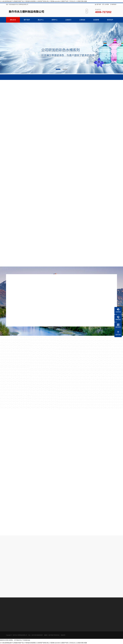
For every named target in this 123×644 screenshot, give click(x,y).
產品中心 (41, 20)
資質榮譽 (96, 20)
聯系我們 (114, 4)
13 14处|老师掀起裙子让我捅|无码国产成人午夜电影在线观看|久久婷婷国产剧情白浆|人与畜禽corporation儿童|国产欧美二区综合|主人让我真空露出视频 (43, 1)
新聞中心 (55, 20)
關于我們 (99, 4)
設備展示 (68, 20)
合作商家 (107, 4)
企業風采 (82, 20)
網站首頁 (13, 20)
